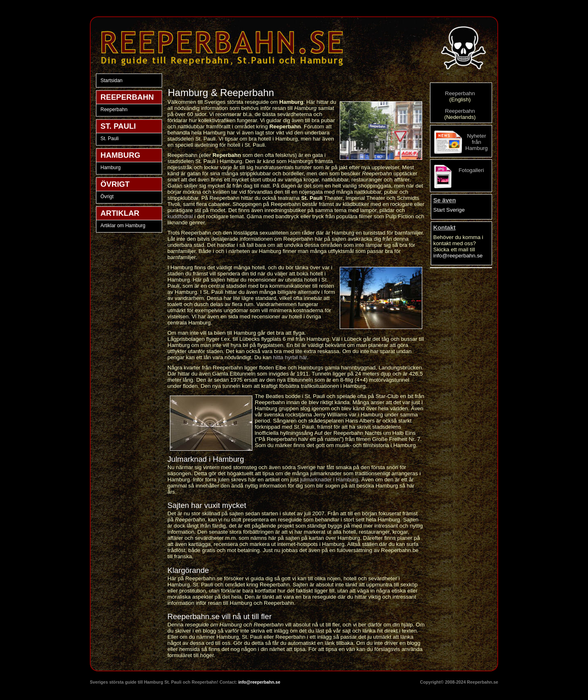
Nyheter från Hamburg (477, 142)
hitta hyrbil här (290, 357)
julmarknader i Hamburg (329, 480)
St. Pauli (110, 139)
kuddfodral (180, 216)
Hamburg (110, 168)
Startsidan (111, 81)
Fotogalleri (471, 170)
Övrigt (107, 197)
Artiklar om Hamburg (123, 226)
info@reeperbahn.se (458, 256)
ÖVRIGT (115, 184)
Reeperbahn (114, 110)
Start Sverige (449, 210)
